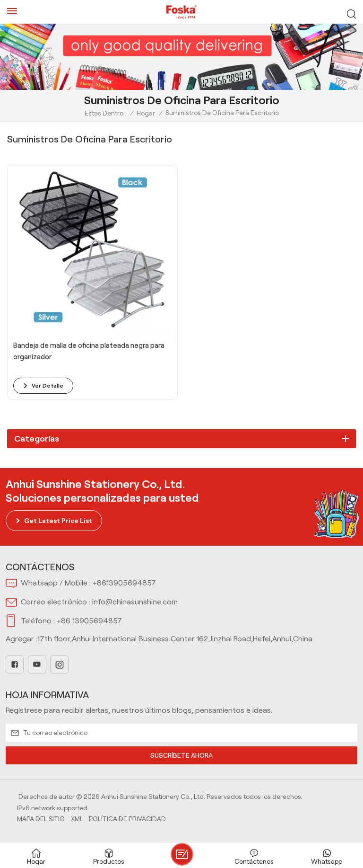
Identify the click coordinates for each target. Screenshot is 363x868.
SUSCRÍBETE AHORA (181, 755)
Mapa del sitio (41, 819)
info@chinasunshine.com (135, 602)
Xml (77, 819)
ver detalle (48, 385)
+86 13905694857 (89, 621)
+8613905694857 (124, 583)
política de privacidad (127, 819)
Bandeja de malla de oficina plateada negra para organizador (89, 351)
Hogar (146, 113)
